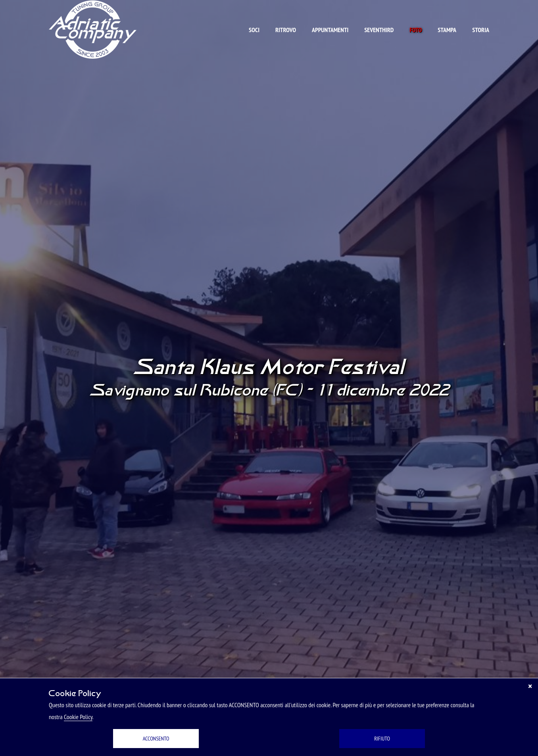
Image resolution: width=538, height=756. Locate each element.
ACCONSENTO (156, 739)
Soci (254, 30)
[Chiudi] (530, 686)
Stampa (447, 30)
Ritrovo (286, 30)
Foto (416, 30)
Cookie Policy (78, 717)
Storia (481, 30)
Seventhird (379, 30)
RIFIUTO (382, 739)
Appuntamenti (330, 30)
